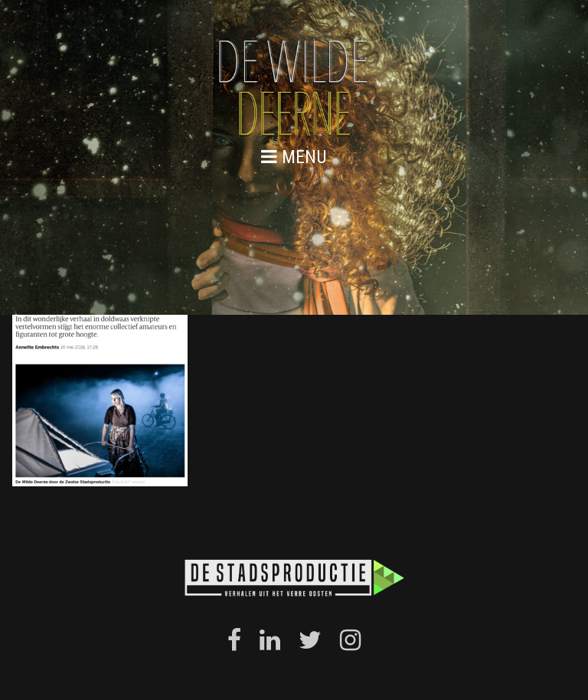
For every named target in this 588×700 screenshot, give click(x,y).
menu (294, 157)
